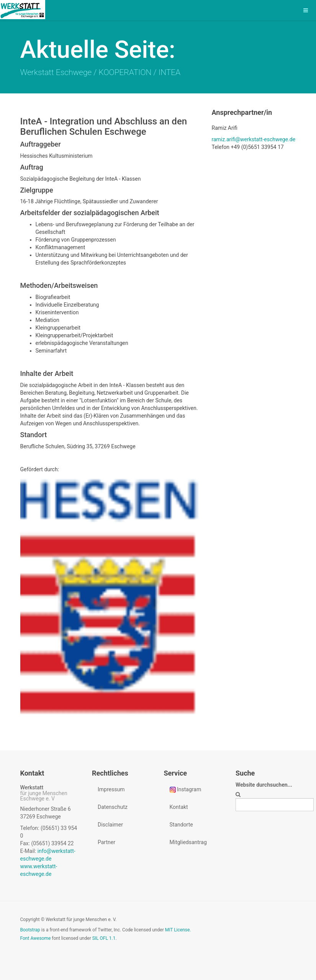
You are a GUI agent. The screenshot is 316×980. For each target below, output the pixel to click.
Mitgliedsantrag (188, 842)
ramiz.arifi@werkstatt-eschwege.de (254, 139)
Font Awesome (36, 938)
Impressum (111, 789)
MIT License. (178, 930)
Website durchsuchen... (264, 785)
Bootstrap (30, 930)
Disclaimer (110, 825)
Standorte (181, 825)
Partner (106, 842)
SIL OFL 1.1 (104, 938)
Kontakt (179, 807)
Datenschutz (113, 807)
